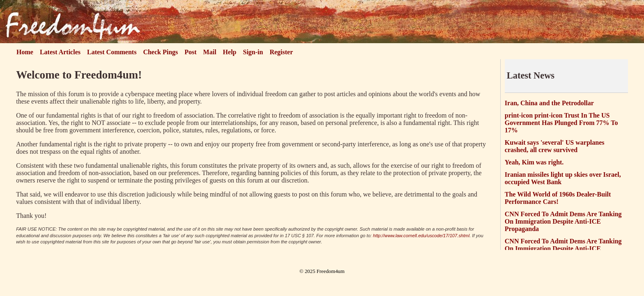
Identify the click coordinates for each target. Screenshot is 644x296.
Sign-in (253, 52)
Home (25, 52)
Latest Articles (60, 52)
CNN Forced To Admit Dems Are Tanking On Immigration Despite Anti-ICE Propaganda (563, 221)
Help (230, 52)
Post (190, 52)
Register (281, 52)
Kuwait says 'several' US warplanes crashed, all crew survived (555, 146)
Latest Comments (112, 52)
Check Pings (160, 52)
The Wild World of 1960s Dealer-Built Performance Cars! (558, 198)
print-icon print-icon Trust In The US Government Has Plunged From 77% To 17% (561, 123)
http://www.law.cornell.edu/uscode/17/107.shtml (421, 236)
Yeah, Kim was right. (534, 162)
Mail (210, 52)
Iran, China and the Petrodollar (549, 103)
